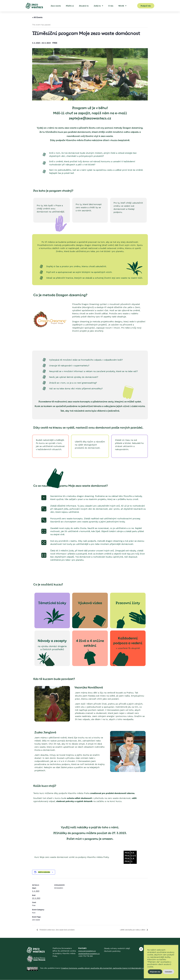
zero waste (36, 920)
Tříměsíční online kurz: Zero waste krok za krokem (60, 930)
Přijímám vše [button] (155, 972)
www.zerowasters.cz (87, 951)
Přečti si (70, 6)
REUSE (122, 6)
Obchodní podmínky (112, 951)
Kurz (34, 913)
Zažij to (98, 6)
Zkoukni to (84, 6)
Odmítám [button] (168, 972)
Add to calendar (44, 872)
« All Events (37, 17)
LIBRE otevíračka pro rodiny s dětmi (131, 930)
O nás (111, 6)
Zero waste (56, 6)
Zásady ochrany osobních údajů (117, 949)
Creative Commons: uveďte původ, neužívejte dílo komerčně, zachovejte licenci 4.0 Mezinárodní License (105, 968)
